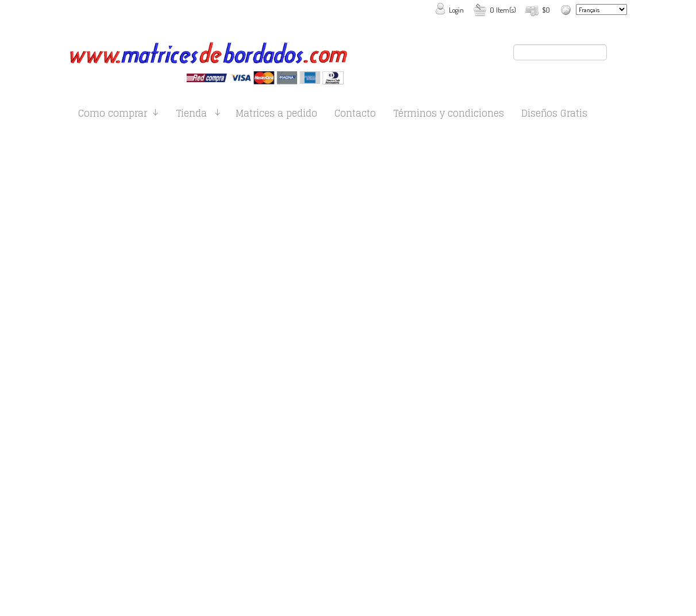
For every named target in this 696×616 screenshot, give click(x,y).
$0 (546, 10)
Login (456, 10)
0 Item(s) (503, 10)
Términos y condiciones (449, 115)
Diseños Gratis (554, 115)
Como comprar (113, 115)
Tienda (191, 115)
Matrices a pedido (276, 115)
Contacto (355, 115)
